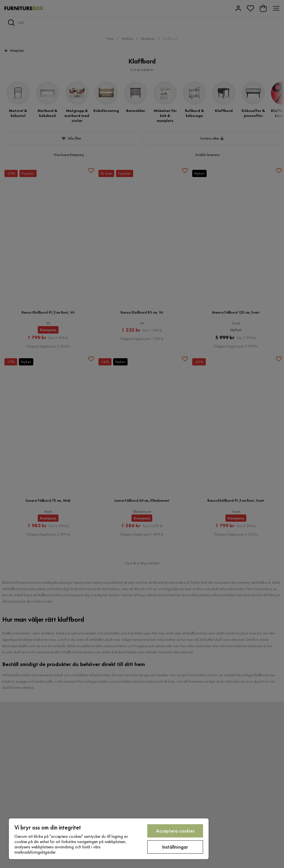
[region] (109, 839)
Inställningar (175, 847)
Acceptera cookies (175, 831)
